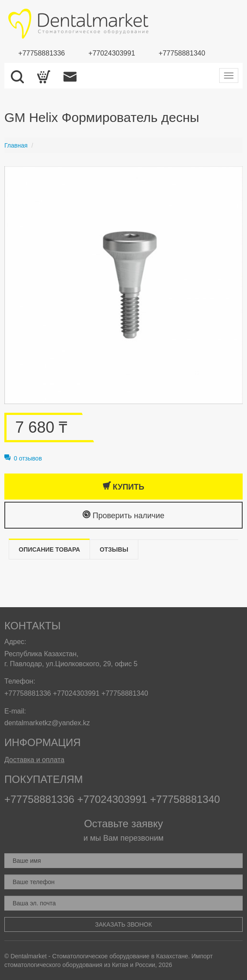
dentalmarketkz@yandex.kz (47, 723)
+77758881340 (182, 53)
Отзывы (114, 549)
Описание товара (49, 549)
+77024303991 (112, 53)
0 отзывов (23, 458)
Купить (123, 486)
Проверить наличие (123, 515)
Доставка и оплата (34, 760)
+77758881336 (42, 53)
